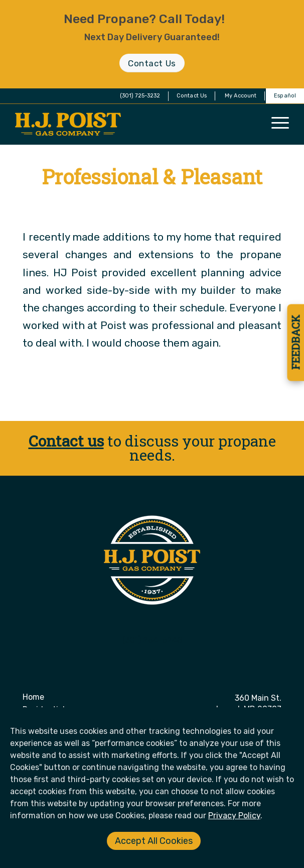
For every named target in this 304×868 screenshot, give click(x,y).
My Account (241, 96)
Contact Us (192, 96)
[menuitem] (192, 96)
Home (33, 697)
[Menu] (280, 122)
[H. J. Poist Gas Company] (124, 124)
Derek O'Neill (196, 205)
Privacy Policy (234, 816)
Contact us (66, 441)
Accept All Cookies (154, 841)
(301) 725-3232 (140, 96)
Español (285, 96)
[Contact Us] (152, 63)
